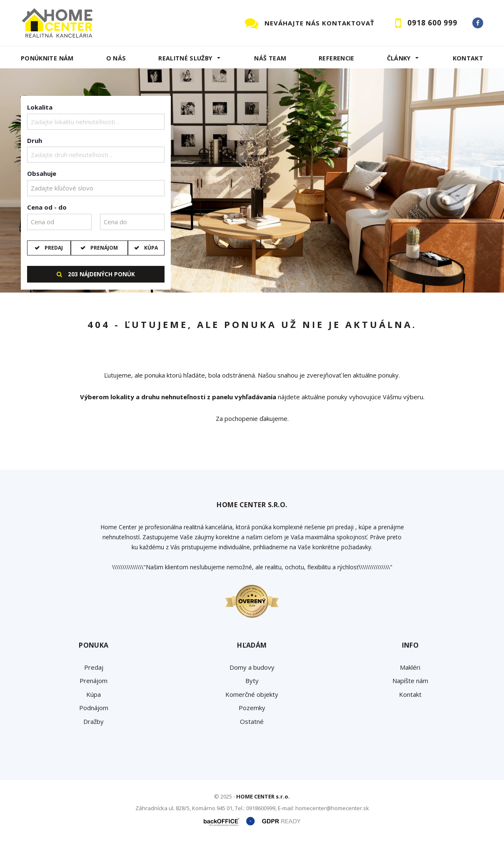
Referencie (337, 58)
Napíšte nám (410, 681)
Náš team (270, 58)
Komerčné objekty (252, 694)
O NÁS (116, 58)
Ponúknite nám (47, 58)
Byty (252, 681)
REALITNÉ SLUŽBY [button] (185, 58)
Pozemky (252, 708)
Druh (35, 140)
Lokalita (40, 107)
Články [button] (399, 58)
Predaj (53, 248)
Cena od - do (47, 207)
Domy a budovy (252, 667)
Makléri (410, 667)
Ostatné (252, 721)
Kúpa (150, 248)
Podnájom (94, 708)
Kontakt (468, 58)
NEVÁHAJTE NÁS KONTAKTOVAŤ (319, 23)
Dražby (94, 721)
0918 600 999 (432, 23)
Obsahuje (42, 173)
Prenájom (104, 248)
